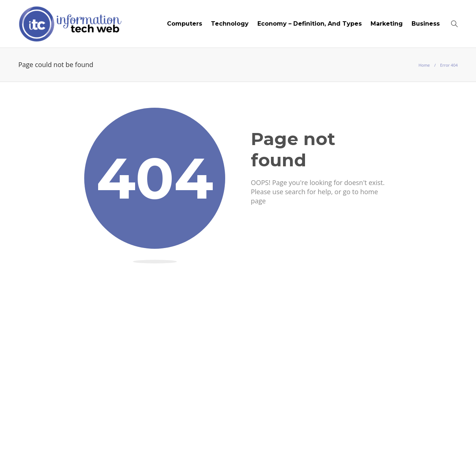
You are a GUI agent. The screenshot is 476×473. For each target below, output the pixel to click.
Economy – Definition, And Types (310, 24)
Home (424, 65)
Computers (185, 24)
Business (426, 24)
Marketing (387, 24)
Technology (230, 24)
